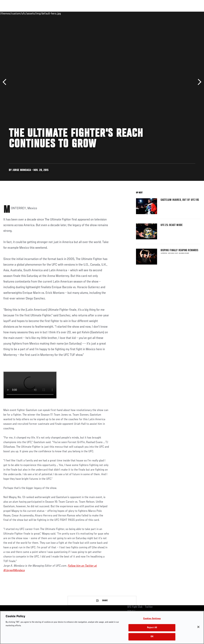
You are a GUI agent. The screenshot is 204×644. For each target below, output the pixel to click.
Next (198, 82)
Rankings (25, 13)
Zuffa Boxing (167, 13)
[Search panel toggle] (193, 13)
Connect (136, 13)
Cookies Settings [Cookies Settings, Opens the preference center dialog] (152, 619)
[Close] (198, 627)
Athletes (40, 13)
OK (152, 637)
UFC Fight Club (135, 607)
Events (10, 13)
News (54, 13)
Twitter (149, 607)
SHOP (183, 13)
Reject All (152, 628)
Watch (150, 13)
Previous (6, 82)
